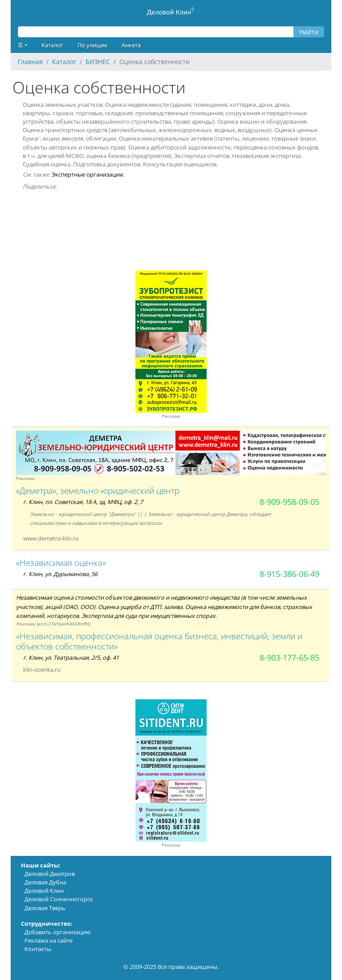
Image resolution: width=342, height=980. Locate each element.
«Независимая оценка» (61, 563)
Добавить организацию (58, 932)
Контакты (38, 949)
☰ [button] (20, 45)
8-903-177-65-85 (289, 657)
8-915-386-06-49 (289, 574)
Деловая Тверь (45, 908)
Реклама (171, 416)
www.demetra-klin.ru (51, 538)
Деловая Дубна (45, 882)
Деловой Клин (44, 891)
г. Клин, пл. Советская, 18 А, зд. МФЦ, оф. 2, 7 (83, 502)
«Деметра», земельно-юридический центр (98, 490)
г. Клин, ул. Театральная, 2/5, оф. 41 (71, 657)
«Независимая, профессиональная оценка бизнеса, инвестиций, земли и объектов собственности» (159, 641)
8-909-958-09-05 (289, 502)
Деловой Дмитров (50, 874)
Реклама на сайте (49, 940)
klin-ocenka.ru (42, 669)
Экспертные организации (87, 174)
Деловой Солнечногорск (59, 899)
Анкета (131, 45)
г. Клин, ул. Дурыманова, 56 (60, 574)
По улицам (92, 45)
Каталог (52, 45)
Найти (309, 32)
